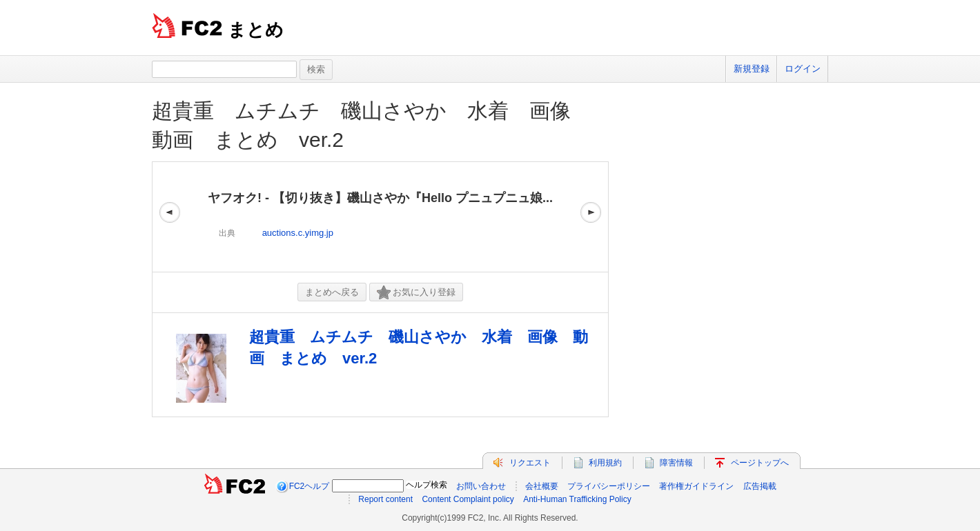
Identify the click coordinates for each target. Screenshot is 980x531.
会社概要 (542, 486)
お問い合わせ (481, 486)
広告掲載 (760, 486)
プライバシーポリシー (609, 486)
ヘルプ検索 (427, 485)
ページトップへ (760, 463)
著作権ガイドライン (696, 486)
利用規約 (605, 463)
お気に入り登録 (416, 293)
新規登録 (752, 69)
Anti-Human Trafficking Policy (577, 499)
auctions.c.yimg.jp (298, 233)
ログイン (803, 69)
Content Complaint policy (468, 499)
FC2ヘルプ (310, 486)
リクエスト (530, 463)
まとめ (256, 30)
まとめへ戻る (332, 292)
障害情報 (676, 463)
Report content (385, 499)
